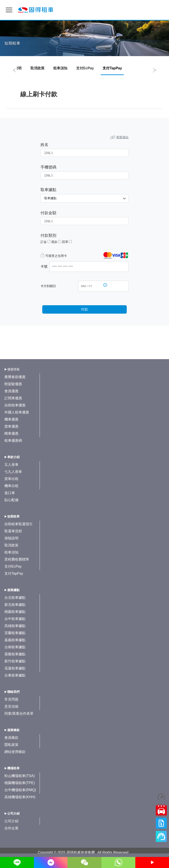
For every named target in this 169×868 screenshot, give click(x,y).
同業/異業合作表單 (19, 714)
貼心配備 (11, 500)
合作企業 (11, 828)
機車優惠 (11, 419)
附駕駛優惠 (13, 384)
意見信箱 (11, 706)
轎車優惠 (11, 433)
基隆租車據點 (15, 654)
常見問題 (11, 699)
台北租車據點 (15, 598)
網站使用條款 (15, 752)
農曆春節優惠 (15, 377)
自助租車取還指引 (18, 524)
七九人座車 (13, 472)
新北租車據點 (15, 605)
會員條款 (11, 738)
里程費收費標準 (17, 559)
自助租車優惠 (15, 405)
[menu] (9, 10)
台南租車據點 (15, 647)
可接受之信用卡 (56, 256)
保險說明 (11, 538)
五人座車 (11, 465)
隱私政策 (11, 745)
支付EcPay (85, 68)
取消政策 (37, 68)
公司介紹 (11, 821)
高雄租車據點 (15, 626)
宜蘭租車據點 (15, 633)
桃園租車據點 (15, 612)
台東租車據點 (15, 675)
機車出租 (11, 486)
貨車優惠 (11, 426)
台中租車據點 (15, 619)
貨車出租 (11, 479)
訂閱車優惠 (13, 398)
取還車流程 (13, 531)
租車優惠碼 (13, 441)
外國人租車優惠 (17, 412)
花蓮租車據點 (15, 668)
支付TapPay (14, 573)
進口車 (10, 493)
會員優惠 (11, 391)
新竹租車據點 (15, 661)
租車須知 (60, 68)
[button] (15, 70)
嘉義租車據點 (15, 640)
